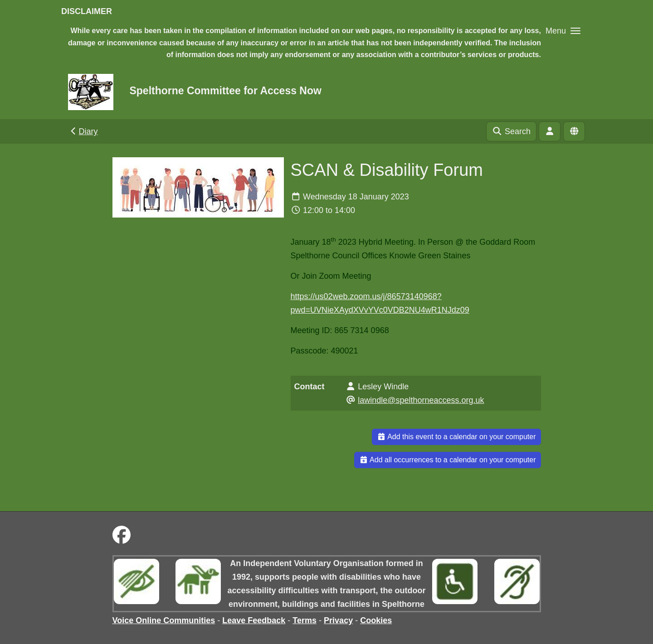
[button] (563, 31)
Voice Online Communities (164, 620)
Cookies (376, 620)
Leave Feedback (254, 620)
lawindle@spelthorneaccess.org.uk (421, 400)
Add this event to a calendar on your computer (456, 437)
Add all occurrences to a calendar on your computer (448, 460)
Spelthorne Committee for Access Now (225, 91)
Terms (305, 620)
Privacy (338, 620)
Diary (83, 131)
